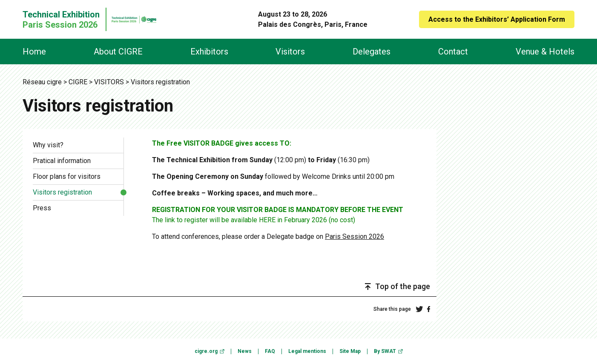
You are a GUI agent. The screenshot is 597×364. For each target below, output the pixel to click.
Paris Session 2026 (354, 236)
